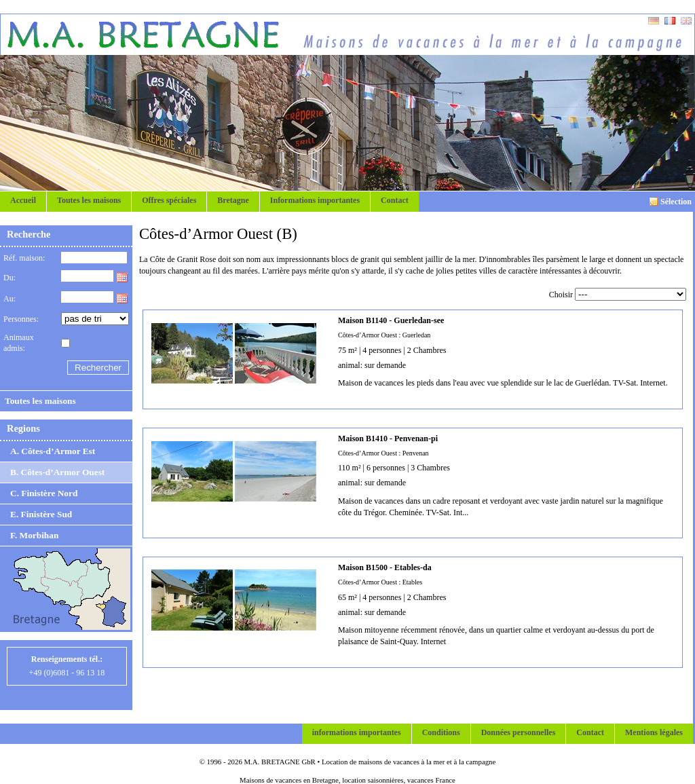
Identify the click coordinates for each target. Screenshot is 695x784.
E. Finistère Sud (41, 514)
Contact (395, 200)
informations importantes (357, 732)
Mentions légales (654, 732)
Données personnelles (519, 732)
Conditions (441, 732)
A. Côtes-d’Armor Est (53, 451)
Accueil (23, 200)
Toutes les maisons (89, 200)
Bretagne (233, 200)
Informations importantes (315, 200)
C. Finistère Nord (44, 493)
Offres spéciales (169, 200)
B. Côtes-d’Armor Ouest (57, 472)
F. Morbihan (34, 535)
